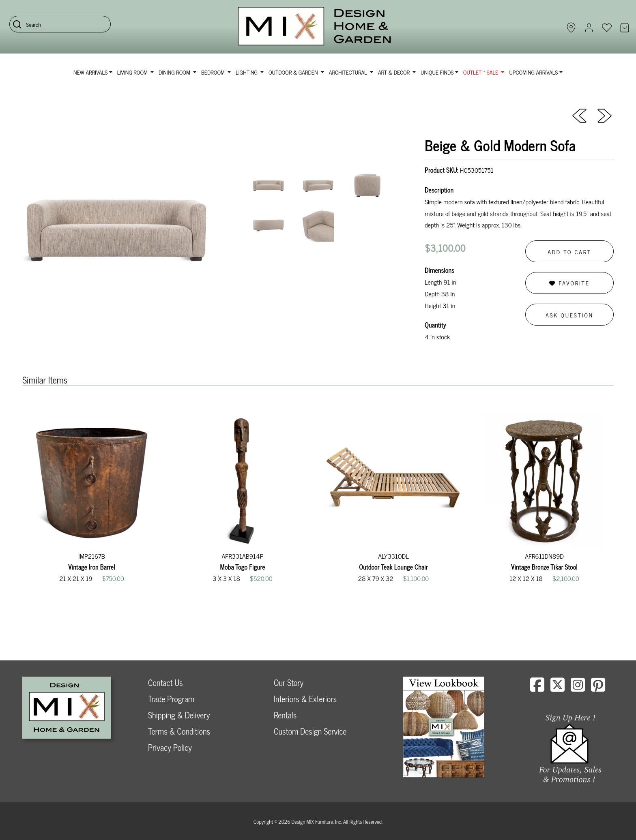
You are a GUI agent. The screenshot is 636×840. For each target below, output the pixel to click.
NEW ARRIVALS (90, 72)
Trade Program (171, 699)
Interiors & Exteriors (305, 699)
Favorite (569, 283)
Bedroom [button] (214, 72)
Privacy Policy (170, 747)
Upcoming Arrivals (533, 72)
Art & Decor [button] (395, 72)
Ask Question (569, 315)
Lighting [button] (247, 72)
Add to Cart (569, 252)
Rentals (285, 715)
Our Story (289, 682)
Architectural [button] (349, 72)
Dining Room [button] (175, 72)
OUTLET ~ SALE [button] (481, 72)
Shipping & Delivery (179, 715)
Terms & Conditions (179, 731)
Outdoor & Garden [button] (294, 72)
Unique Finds (437, 72)
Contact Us (165, 682)
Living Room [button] (133, 72)
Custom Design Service (310, 731)
